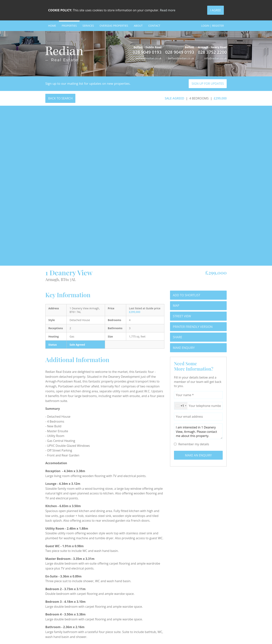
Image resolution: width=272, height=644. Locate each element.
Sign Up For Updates (208, 84)
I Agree (216, 10)
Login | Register (212, 26)
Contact (154, 26)
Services (88, 26)
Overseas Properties (114, 26)
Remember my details (194, 444)
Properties (69, 26)
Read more (168, 10)
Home (52, 26)
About (138, 26)
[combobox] (181, 406)
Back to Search (60, 98)
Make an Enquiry (198, 455)
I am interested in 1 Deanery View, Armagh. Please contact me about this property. (198, 431)
